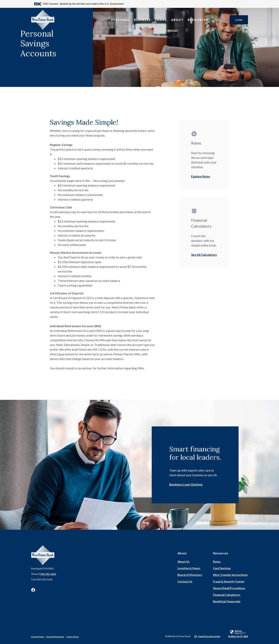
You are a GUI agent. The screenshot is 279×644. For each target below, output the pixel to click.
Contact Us (185, 581)
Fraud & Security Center (229, 581)
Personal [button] (120, 20)
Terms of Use (72, 637)
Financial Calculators (227, 595)
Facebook (33, 590)
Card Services (222, 568)
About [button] (177, 20)
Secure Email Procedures (229, 588)
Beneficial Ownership (227, 601)
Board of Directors (190, 575)
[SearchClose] (219, 20)
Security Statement (55, 637)
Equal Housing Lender (209, 636)
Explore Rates (201, 176)
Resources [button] (198, 20)
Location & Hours (189, 568)
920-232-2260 (48, 574)
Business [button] (142, 20)
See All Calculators (204, 255)
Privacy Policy (38, 637)
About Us (184, 561)
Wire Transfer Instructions (230, 575)
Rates (217, 561)
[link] (238, 633)
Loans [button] (161, 20)
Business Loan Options (186, 484)
